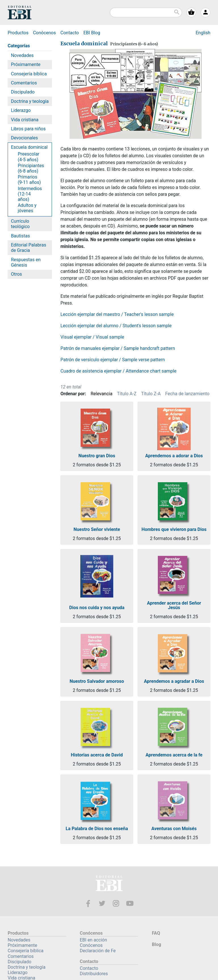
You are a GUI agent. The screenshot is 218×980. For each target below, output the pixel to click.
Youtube (130, 903)
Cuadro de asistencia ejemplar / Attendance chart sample (119, 371)
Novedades (22, 55)
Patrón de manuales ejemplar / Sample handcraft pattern (118, 348)
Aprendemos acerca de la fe (174, 755)
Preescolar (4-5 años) (28, 157)
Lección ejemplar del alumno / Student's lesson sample (116, 326)
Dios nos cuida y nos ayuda (97, 608)
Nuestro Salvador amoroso (97, 681)
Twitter (102, 903)
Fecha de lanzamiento (187, 394)
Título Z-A (151, 394)
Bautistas (20, 236)
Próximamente (26, 64)
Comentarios (24, 83)
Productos (18, 33)
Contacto (70, 33)
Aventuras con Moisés (174, 829)
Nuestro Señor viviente (97, 530)
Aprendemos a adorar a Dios (174, 456)
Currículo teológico (20, 224)
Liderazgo (21, 110)
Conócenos (44, 33)
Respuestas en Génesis (26, 262)
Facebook (88, 903)
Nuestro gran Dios (97, 456)
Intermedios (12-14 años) (30, 194)
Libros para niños (28, 129)
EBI (20, 12)
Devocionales (24, 138)
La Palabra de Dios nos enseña (97, 829)
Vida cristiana (25, 120)
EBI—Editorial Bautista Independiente (109, 884)
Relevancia (101, 394)
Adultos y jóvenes (27, 208)
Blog (92, 33)
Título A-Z (127, 394)
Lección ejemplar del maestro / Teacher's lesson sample (117, 314)
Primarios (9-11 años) (29, 180)
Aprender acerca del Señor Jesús (174, 605)
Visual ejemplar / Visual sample (92, 337)
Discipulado (23, 92)
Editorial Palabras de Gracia (28, 248)
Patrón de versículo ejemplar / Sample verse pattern (113, 360)
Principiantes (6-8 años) (31, 168)
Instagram (116, 903)
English (203, 33)
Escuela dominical (29, 147)
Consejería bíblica (29, 74)
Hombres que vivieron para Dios (174, 530)
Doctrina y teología (30, 101)
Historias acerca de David (97, 755)
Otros (16, 274)
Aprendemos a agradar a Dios (174, 681)
